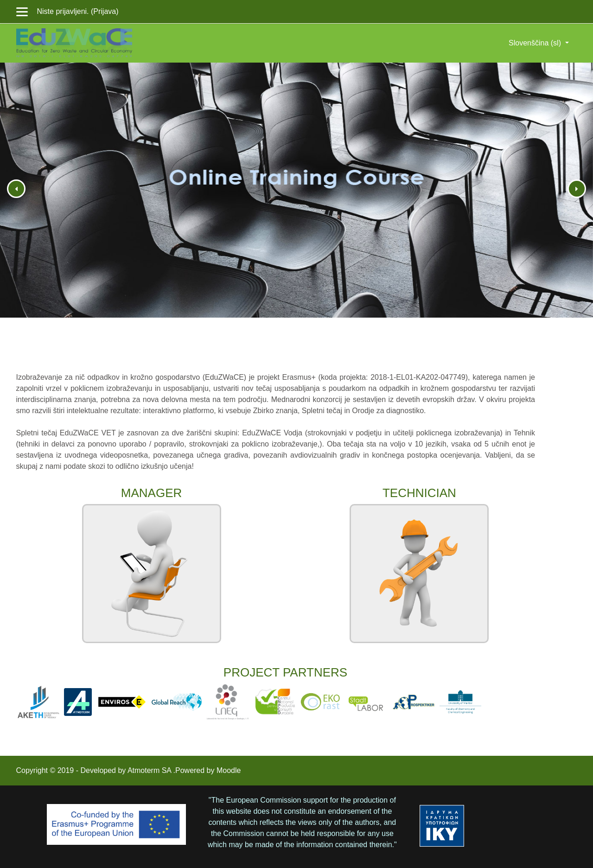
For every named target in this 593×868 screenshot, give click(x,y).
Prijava (105, 11)
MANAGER (151, 493)
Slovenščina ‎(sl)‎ (536, 43)
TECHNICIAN (419, 493)
